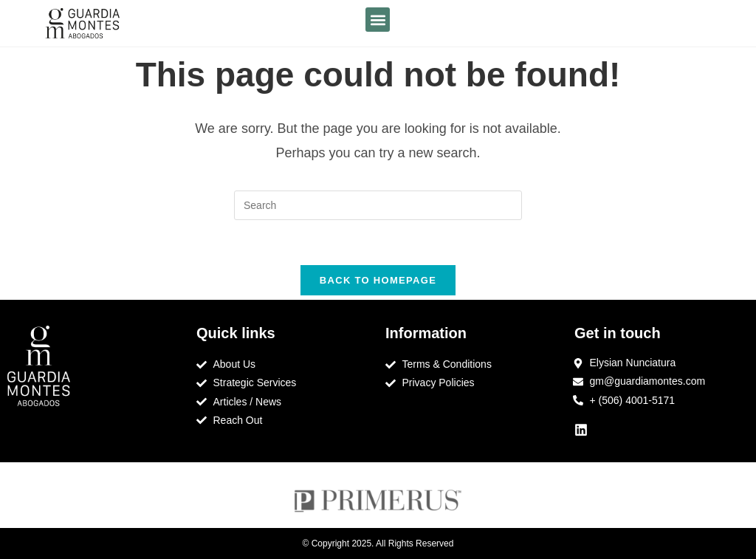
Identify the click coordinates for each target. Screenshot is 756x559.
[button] (378, 20)
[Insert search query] (378, 205)
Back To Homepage (378, 280)
